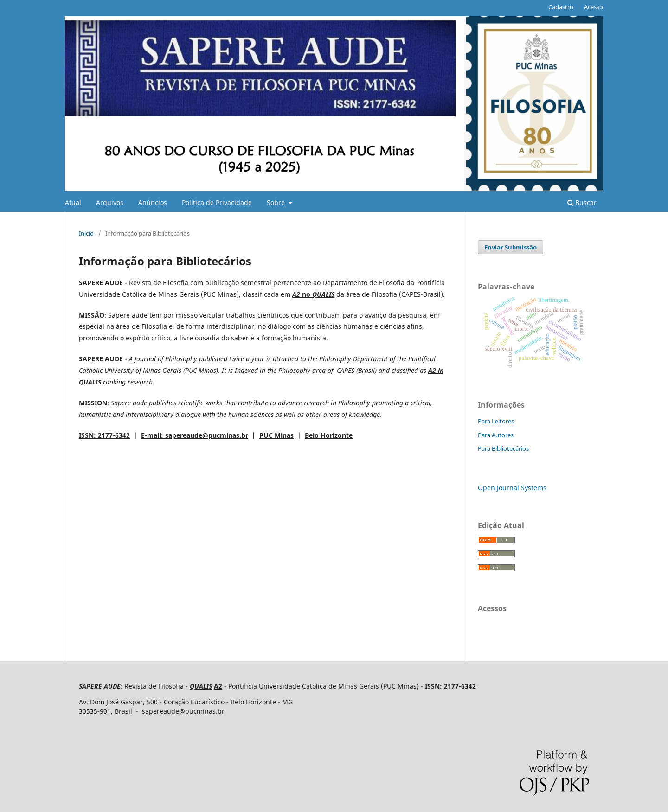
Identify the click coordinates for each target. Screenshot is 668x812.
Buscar (582, 202)
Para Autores (496, 435)
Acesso (594, 7)
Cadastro (561, 7)
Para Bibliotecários (503, 448)
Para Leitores (496, 421)
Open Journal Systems (512, 488)
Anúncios (153, 202)
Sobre (277, 202)
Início (86, 233)
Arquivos (110, 202)
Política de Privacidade (217, 202)
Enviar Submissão (511, 247)
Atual (73, 202)
